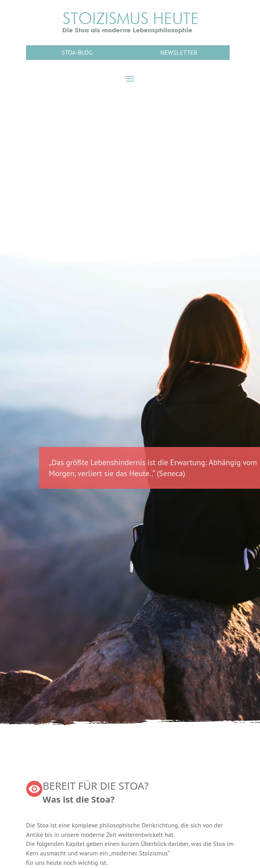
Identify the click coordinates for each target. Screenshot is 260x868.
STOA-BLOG (77, 52)
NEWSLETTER (179, 52)
